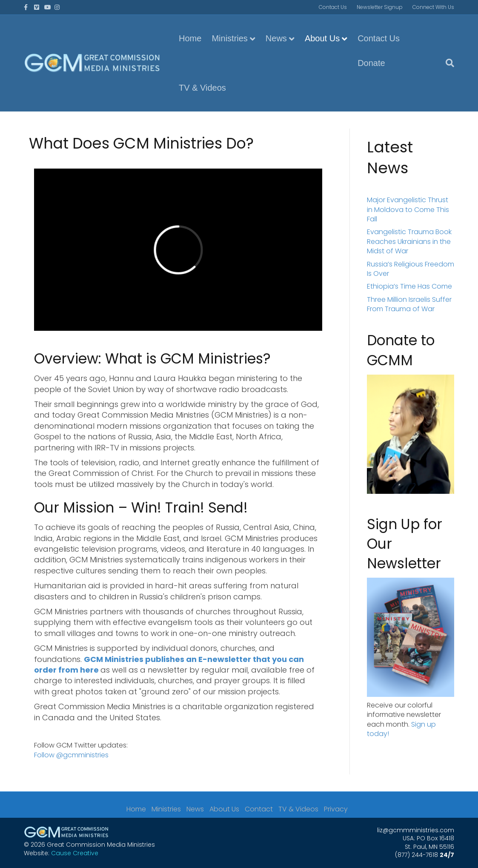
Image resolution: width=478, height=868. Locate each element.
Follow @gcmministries (71, 755)
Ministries (229, 38)
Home (190, 38)
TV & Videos (202, 88)
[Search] (447, 63)
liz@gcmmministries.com (416, 830)
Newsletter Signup (380, 7)
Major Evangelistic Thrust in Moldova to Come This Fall (408, 209)
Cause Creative (75, 853)
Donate (371, 63)
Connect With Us (433, 7)
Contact (259, 809)
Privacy (336, 809)
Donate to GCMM (401, 350)
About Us (322, 38)
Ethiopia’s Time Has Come (409, 286)
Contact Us (333, 7)
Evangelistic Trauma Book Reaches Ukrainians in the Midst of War (409, 241)
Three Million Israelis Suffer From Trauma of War (409, 304)
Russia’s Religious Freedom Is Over (411, 269)
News (276, 38)
